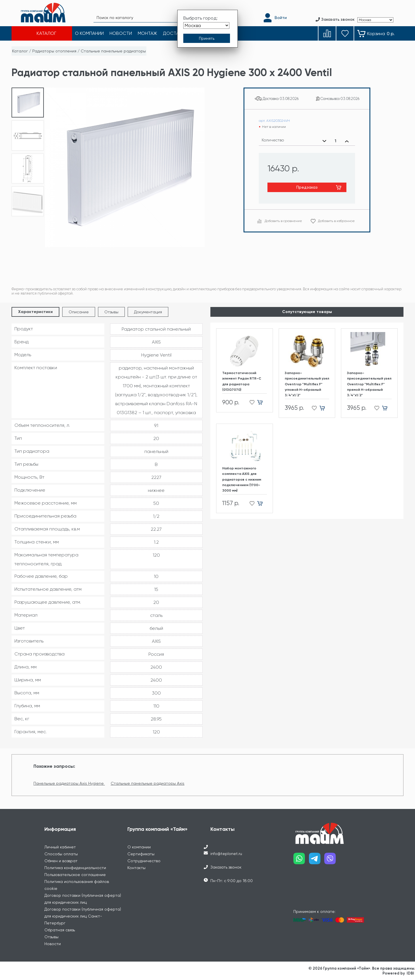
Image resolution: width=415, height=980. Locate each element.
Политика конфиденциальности (75, 868)
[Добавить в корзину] (262, 402)
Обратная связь (60, 930)
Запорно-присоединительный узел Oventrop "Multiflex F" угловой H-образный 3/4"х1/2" (307, 384)
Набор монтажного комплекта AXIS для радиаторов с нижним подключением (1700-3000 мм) (242, 479)
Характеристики (35, 312)
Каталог (20, 51)
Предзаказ (307, 187)
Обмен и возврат (61, 861)
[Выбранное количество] (336, 141)
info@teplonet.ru (226, 854)
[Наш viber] (332, 861)
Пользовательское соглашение (75, 875)
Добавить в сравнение (283, 221)
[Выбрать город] (206, 25)
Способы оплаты (61, 854)
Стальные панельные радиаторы (113, 51)
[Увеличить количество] (347, 141)
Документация (148, 312)
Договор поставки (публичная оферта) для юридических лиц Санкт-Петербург (83, 916)
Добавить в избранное (336, 221)
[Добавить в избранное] (250, 402)
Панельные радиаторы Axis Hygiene (69, 783)
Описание (79, 312)
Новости (53, 944)
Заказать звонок (226, 867)
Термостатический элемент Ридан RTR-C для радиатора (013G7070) (242, 381)
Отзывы (111, 312)
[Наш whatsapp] (301, 861)
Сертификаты (141, 854)
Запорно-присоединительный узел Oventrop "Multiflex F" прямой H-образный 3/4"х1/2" (369, 384)
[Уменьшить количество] (324, 141)
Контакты (136, 868)
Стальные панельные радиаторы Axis (148, 783)
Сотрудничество (144, 861)
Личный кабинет (60, 847)
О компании (139, 847)
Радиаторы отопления (54, 51)
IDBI (410, 973)
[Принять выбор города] (207, 38)
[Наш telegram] (317, 861)
